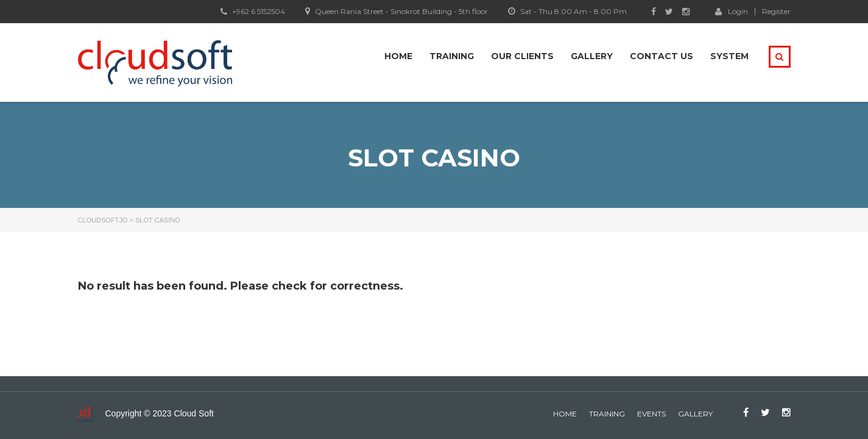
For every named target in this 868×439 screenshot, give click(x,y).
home (565, 414)
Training (452, 56)
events (651, 414)
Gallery (592, 56)
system (729, 56)
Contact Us (662, 56)
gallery (695, 414)
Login (732, 11)
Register (776, 12)
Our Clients (522, 56)
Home (398, 56)
